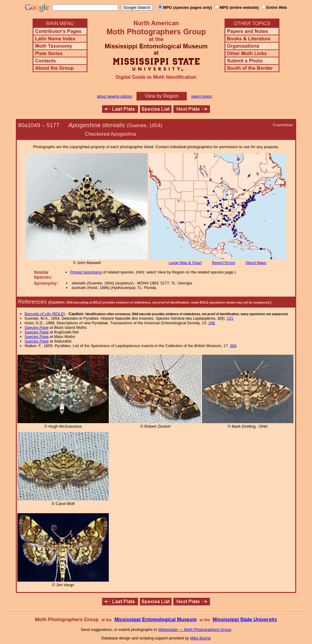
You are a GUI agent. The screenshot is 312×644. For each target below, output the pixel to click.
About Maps (256, 263)
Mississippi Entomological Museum (155, 620)
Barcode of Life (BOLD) (45, 314)
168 (212, 323)
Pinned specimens (86, 272)
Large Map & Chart (185, 263)
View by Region (162, 96)
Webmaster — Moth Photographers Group (195, 630)
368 (233, 346)
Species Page (37, 327)
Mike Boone (200, 638)
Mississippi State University (245, 620)
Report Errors (223, 263)
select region (202, 96)
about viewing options (114, 96)
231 (230, 318)
